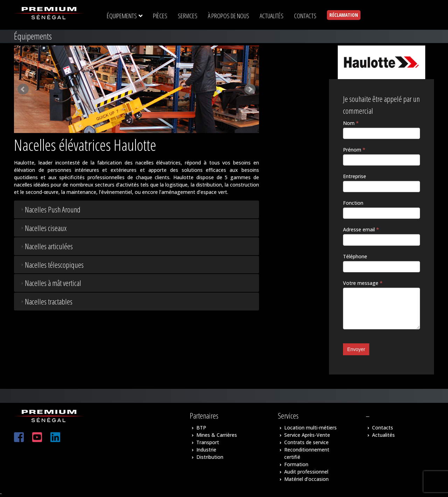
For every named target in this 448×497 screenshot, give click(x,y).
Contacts (383, 428)
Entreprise (355, 176)
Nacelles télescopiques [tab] (51, 265)
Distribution (210, 457)
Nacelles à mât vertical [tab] (50, 283)
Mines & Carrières (217, 435)
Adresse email (361, 229)
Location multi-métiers (310, 428)
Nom (351, 123)
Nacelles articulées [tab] (46, 246)
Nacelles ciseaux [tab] (43, 228)
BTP (201, 428)
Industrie (206, 450)
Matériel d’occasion (306, 479)
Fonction (353, 203)
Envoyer (356, 349)
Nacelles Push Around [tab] (50, 209)
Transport (208, 442)
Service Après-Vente (307, 435)
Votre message (363, 283)
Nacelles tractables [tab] (46, 301)
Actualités (383, 435)
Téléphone (355, 256)
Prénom (354, 150)
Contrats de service (306, 442)
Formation (296, 464)
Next (250, 89)
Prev (23, 89)
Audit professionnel (306, 472)
